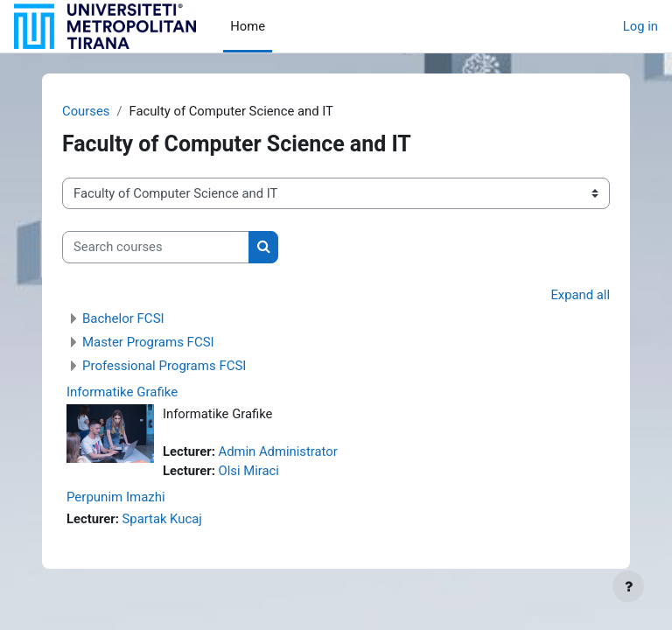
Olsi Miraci (249, 471)
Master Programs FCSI (148, 342)
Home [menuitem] (248, 26)
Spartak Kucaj (162, 519)
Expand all (580, 295)
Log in (640, 26)
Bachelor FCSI (123, 318)
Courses (86, 111)
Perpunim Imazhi (116, 497)
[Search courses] (156, 247)
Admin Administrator (278, 451)
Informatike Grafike (122, 392)
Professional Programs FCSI (164, 366)
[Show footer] (628, 586)
